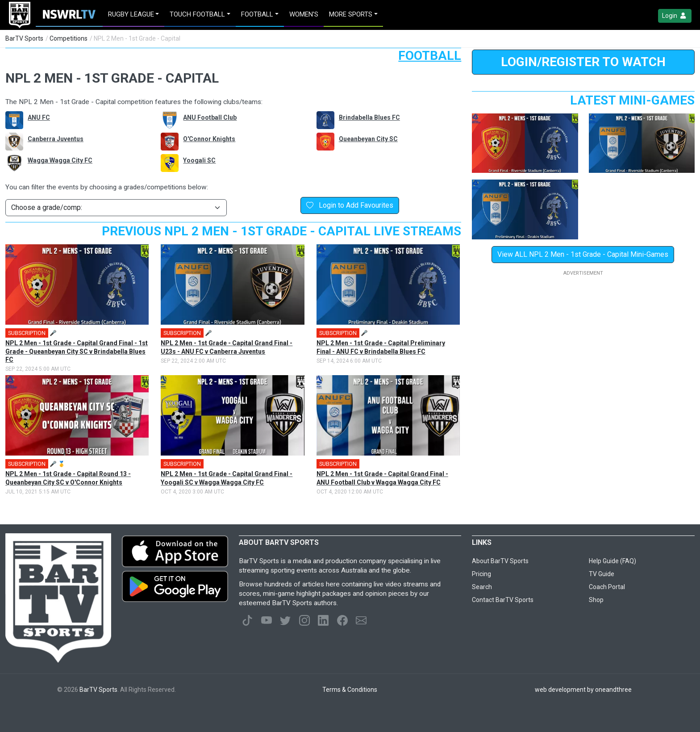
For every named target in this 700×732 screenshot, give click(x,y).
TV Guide (602, 574)
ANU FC (39, 117)
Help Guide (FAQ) (612, 561)
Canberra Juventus (56, 139)
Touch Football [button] (197, 14)
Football (430, 56)
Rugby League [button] (131, 14)
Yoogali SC (199, 160)
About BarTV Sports (500, 561)
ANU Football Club (210, 117)
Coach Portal (607, 587)
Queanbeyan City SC (368, 139)
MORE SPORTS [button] (351, 14)
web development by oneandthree (583, 690)
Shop (596, 600)
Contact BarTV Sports (503, 600)
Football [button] (257, 14)
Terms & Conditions (350, 690)
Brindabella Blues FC (369, 117)
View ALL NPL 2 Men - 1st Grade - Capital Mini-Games (583, 254)
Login (675, 16)
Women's (304, 14)
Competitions (69, 38)
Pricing (481, 574)
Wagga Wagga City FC (60, 160)
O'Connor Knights (209, 139)
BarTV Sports (24, 38)
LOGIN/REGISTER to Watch (583, 62)
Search (482, 587)
